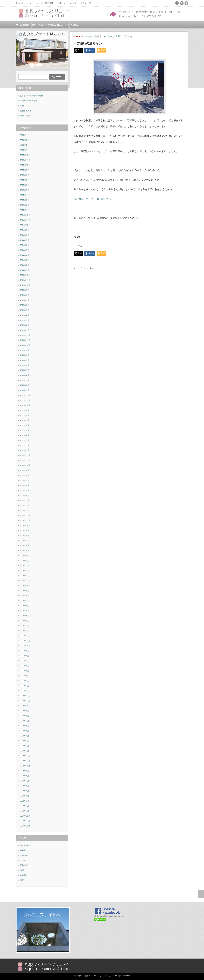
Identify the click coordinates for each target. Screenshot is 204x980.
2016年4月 (25, 736)
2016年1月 (25, 751)
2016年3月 (25, 741)
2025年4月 (25, 195)
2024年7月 (25, 240)
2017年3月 (25, 681)
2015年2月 (25, 806)
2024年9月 (25, 230)
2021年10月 (25, 405)
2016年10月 (25, 706)
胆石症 (23, 106)
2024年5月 (25, 250)
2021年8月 (25, 415)
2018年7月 (25, 601)
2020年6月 (25, 485)
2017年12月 (25, 636)
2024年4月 (25, 255)
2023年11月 (25, 280)
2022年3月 (25, 380)
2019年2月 (25, 565)
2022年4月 (25, 375)
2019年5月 (25, 550)
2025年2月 (25, 205)
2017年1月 (25, 691)
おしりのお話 (26, 845)
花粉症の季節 (26, 115)
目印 (130, 36)
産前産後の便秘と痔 (29, 100)
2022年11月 (25, 340)
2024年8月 (25, 235)
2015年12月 (25, 756)
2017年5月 (25, 671)
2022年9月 (25, 350)
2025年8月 (25, 175)
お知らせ (90, 36)
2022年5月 (25, 370)
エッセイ (24, 860)
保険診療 (24, 865)
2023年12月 (25, 275)
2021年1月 (25, 450)
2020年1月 (25, 511)
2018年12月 (25, 576)
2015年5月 (25, 791)
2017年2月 (25, 686)
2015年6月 (25, 786)
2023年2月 (25, 325)
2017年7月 (25, 661)
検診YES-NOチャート (58, 25)
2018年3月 (25, 621)
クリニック (107, 36)
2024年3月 (25, 260)
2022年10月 (25, 345)
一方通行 (118, 36)
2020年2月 (25, 505)
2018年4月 (25, 616)
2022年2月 (25, 385)
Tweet (81, 246)
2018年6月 (25, 606)
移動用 (23, 875)
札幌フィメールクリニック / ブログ (99, 976)
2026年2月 (25, 145)
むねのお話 (25, 855)
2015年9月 (25, 771)
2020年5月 (25, 490)
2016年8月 (25, 716)
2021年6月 (25, 425)
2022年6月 (25, 365)
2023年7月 (25, 300)
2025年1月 (25, 210)
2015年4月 (25, 796)
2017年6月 (25, 666)
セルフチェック (39, 25)
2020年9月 (25, 470)
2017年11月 (25, 641)
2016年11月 (25, 701)
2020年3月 (25, 500)
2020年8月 (25, 475)
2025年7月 (25, 180)
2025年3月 (25, 200)
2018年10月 (25, 586)
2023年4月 (25, 315)
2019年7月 (25, 541)
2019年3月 (25, 561)
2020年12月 (25, 455)
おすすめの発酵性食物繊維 (32, 96)
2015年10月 (25, 766)
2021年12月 (25, 395)
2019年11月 (25, 520)
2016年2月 (25, 746)
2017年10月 (25, 646)
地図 (125, 36)
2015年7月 (25, 781)
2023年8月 (25, 295)
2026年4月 (25, 135)
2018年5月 (25, 610)
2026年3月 (25, 140)
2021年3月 (25, 440)
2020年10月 (25, 465)
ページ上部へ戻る (201, 894)
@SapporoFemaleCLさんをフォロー (111, 916)
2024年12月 (25, 215)
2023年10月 (25, 285)
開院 (22, 880)
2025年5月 (25, 190)
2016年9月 (25, 711)
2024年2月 (25, 265)
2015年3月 (25, 801)
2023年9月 (25, 290)
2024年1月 (25, 270)
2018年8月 (25, 595)
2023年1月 (25, 330)
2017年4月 (25, 676)
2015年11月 (25, 761)
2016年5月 (25, 731)
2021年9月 (25, 410)
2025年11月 (25, 160)
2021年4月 (25, 435)
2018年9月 (25, 591)
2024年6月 (25, 245)
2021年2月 (25, 445)
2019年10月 (25, 526)
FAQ (72, 25)
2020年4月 (25, 495)
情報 (97, 36)
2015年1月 (25, 811)
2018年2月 (25, 625)
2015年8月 (25, 776)
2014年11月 (25, 821)
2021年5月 (25, 430)
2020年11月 (25, 460)
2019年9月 (25, 530)
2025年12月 (25, 155)
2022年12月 (25, 335)
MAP (77, 25)
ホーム (19, 25)
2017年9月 (25, 651)
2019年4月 (25, 556)
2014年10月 (25, 826)
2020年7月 (25, 480)
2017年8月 (25, 656)
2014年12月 (25, 816)
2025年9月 (25, 170)
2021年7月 (25, 420)
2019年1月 (25, 571)
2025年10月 (25, 165)
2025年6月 (25, 185)
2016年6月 (25, 726)
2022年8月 (25, 355)
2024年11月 (25, 220)
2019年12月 (25, 515)
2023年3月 (25, 320)
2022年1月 (25, 390)
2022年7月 (25, 360)
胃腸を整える (26, 111)
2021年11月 (25, 400)
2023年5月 (25, 310)
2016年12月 (25, 696)
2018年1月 (25, 631)
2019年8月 (25, 535)
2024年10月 (25, 225)
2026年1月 (25, 150)
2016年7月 (25, 721)
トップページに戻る (85, 268)
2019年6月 (25, 545)
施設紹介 (27, 25)
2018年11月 (25, 580)
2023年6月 (25, 305)
